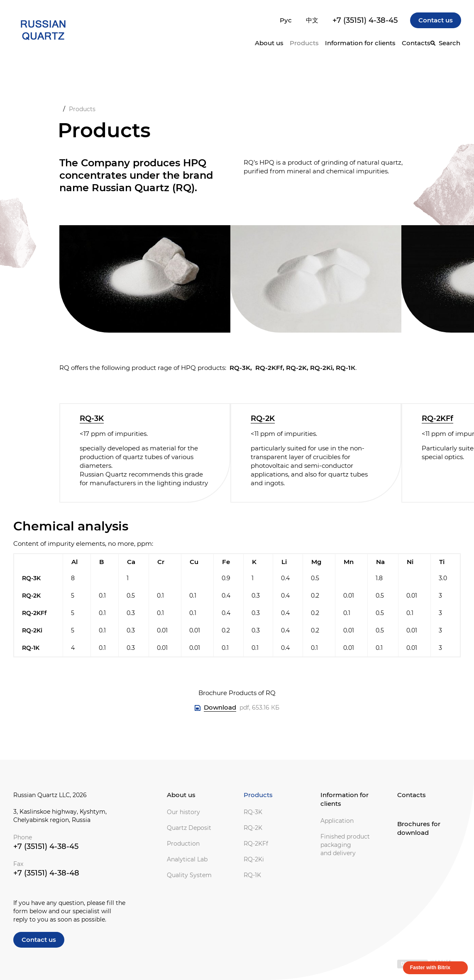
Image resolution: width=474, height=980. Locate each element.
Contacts (416, 43)
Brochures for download (419, 828)
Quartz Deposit (189, 828)
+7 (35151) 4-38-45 (365, 20)
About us (181, 795)
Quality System (189, 875)
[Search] (445, 43)
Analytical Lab (187, 859)
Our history (183, 812)
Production (183, 844)
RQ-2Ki (254, 859)
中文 (312, 20)
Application (337, 821)
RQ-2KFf (437, 418)
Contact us (436, 20)
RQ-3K (92, 418)
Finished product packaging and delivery (345, 845)
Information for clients (345, 799)
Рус (286, 20)
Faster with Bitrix (430, 968)
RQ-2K (263, 418)
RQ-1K (252, 875)
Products (304, 43)
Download (220, 707)
